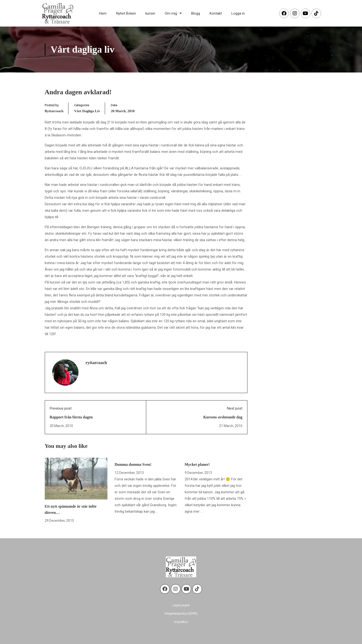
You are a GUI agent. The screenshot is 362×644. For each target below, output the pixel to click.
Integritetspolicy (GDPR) (181, 613)
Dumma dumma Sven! (133, 464)
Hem (103, 13)
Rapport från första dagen (71, 417)
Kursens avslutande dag (223, 417)
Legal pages (181, 605)
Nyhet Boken (126, 13)
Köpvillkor (181, 622)
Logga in (238, 13)
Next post (235, 408)
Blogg (196, 13)
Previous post (61, 408)
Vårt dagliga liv (87, 111)
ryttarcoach (54, 111)
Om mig (173, 13)
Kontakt (216, 13)
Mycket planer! (197, 464)
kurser (150, 13)
